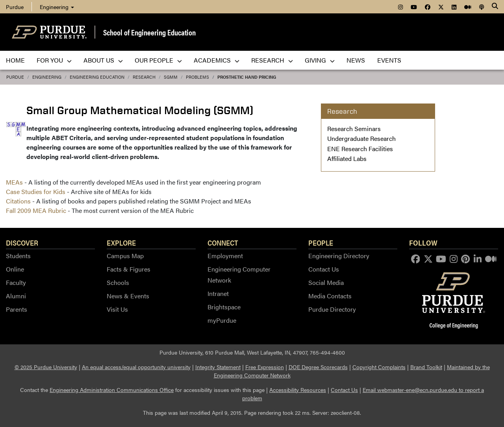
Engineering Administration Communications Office (112, 390)
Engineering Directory (339, 256)
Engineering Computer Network (239, 274)
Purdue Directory (332, 309)
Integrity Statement (218, 367)
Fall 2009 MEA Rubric (36, 210)
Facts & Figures (129, 269)
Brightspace (224, 307)
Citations (18, 201)
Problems (197, 77)
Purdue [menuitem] (15, 7)
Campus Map (125, 256)
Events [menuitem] (389, 60)
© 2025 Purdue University (46, 367)
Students (18, 256)
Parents (17, 309)
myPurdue (222, 320)
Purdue (15, 77)
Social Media (326, 282)
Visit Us (117, 309)
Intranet (218, 293)
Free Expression (265, 367)
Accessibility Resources (298, 390)
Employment (225, 256)
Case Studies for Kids (36, 191)
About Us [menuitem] (103, 60)
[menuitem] (400, 7)
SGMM (171, 77)
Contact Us (324, 269)
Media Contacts (330, 296)
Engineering (57, 7)
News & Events (128, 296)
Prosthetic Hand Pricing (247, 77)
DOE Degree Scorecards (318, 367)
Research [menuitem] (272, 60)
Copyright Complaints (379, 367)
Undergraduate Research (361, 138)
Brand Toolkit (426, 367)
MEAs (14, 182)
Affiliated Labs (347, 158)
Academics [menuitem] (217, 60)
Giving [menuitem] (320, 60)
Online (15, 269)
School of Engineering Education (149, 32)
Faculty (16, 282)
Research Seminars (354, 128)
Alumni (16, 296)
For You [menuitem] (54, 60)
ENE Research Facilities (360, 149)
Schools (118, 282)
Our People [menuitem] (158, 60)
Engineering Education (97, 77)
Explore (121, 242)
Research (144, 77)
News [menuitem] (356, 60)
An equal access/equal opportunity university (136, 367)
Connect (223, 242)
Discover (22, 242)
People (321, 242)
